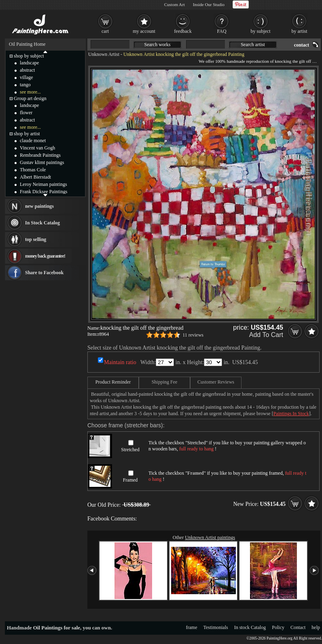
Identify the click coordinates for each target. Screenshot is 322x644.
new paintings (39, 206)
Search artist (253, 45)
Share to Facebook (44, 273)
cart (105, 31)
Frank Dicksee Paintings (43, 192)
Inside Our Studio (209, 4)
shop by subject (29, 56)
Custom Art (175, 4)
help (316, 627)
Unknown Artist (104, 54)
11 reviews (193, 335)
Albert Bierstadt (35, 177)
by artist (300, 31)
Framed (130, 480)
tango (25, 85)
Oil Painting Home (27, 44)
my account (144, 31)
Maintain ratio (120, 362)
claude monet (33, 141)
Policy (278, 627)
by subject (261, 31)
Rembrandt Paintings (40, 155)
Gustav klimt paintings (42, 162)
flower (26, 113)
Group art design (30, 98)
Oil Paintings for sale (57, 628)
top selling (36, 239)
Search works (158, 45)
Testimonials (216, 627)
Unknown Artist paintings (210, 537)
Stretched (130, 450)
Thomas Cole (33, 170)
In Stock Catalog (42, 223)
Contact (298, 627)
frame (192, 627)
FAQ (221, 31)
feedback (183, 31)
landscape (29, 63)
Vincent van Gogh (37, 148)
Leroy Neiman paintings (43, 184)
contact (302, 45)
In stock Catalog (250, 627)
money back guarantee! (45, 256)
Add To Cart (266, 335)
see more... (30, 92)
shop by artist (27, 134)
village (26, 77)
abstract (27, 70)
